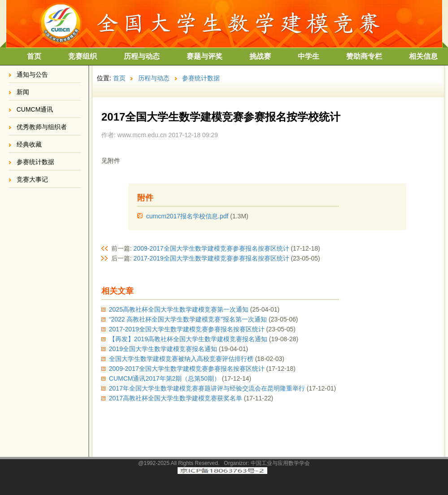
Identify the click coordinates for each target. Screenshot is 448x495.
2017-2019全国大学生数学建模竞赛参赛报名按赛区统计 (211, 258)
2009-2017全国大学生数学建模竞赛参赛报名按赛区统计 (211, 248)
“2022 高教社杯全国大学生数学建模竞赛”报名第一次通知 (188, 319)
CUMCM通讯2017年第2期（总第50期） (165, 378)
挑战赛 (260, 56)
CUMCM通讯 (35, 109)
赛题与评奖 (204, 56)
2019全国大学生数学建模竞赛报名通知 (163, 349)
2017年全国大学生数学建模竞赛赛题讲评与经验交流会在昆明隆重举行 (207, 388)
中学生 (309, 56)
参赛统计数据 (35, 162)
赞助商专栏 (364, 56)
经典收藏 (29, 144)
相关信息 (423, 56)
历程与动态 (142, 56)
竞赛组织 (83, 56)
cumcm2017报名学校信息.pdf (187, 216)
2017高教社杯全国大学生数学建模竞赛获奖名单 (176, 398)
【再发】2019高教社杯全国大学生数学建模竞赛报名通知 (188, 339)
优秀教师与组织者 (42, 127)
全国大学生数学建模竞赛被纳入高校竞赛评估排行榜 (181, 359)
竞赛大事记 (32, 179)
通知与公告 (32, 74)
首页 (34, 56)
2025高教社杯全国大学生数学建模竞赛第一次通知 (179, 309)
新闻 (23, 92)
